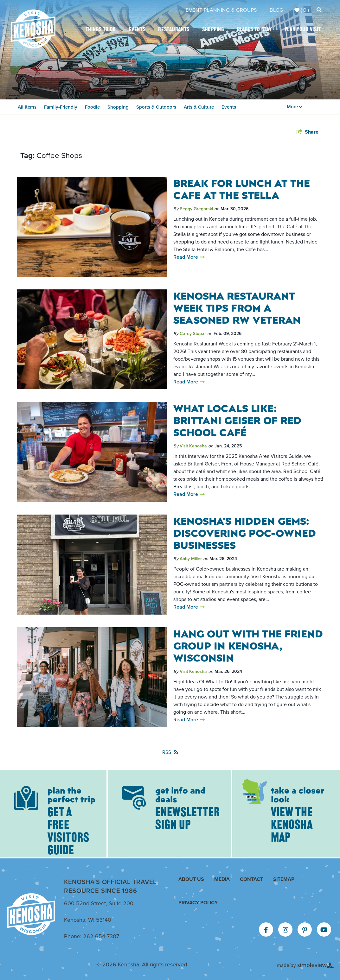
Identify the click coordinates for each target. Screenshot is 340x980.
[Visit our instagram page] (285, 930)
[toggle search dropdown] (319, 10)
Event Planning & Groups (221, 10)
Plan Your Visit (303, 30)
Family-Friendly (61, 107)
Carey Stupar (193, 334)
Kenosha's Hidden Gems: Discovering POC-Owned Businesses (245, 533)
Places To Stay (254, 30)
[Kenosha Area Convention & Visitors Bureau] (33, 29)
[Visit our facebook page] (266, 930)
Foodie (92, 107)
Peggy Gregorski (196, 209)
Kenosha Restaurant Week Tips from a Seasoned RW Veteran (237, 307)
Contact (251, 879)
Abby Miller (191, 559)
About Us (191, 879)
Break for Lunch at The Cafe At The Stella (242, 189)
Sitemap (284, 879)
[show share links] (308, 132)
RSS (170, 752)
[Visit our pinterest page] (305, 930)
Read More (189, 257)
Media (222, 879)
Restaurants (174, 30)
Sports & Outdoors (156, 107)
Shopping (213, 30)
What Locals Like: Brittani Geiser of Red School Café (237, 420)
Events (137, 30)
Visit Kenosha (193, 446)
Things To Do (101, 30)
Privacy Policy (198, 903)
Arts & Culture (199, 107)
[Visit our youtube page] (324, 930)
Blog (276, 10)
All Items (27, 107)
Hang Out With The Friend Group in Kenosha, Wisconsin (248, 645)
